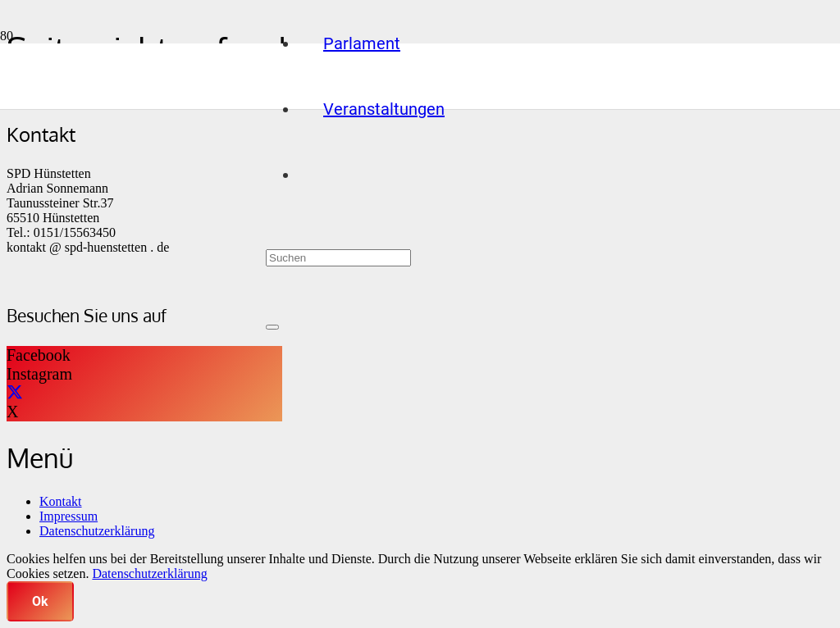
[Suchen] (338, 258)
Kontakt (61, 501)
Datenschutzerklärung (97, 531)
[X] (15, 393)
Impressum (68, 516)
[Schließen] (272, 327)
